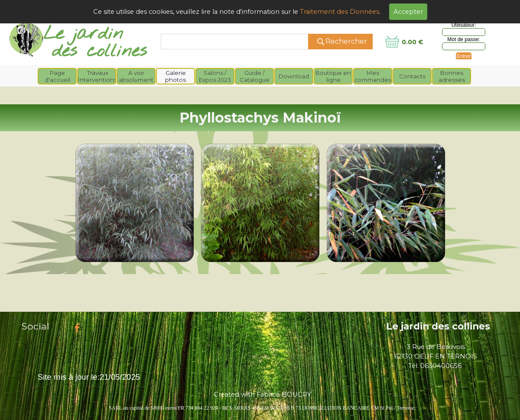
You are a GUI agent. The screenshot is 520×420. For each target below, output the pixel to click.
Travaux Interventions (97, 76)
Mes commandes (373, 76)
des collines (99, 51)
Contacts (412, 76)
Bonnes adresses (452, 76)
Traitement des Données (340, 12)
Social (36, 326)
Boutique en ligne (333, 76)
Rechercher (346, 41)
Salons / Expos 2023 (215, 76)
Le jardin (83, 34)
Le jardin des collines (438, 326)
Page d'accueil (57, 76)
